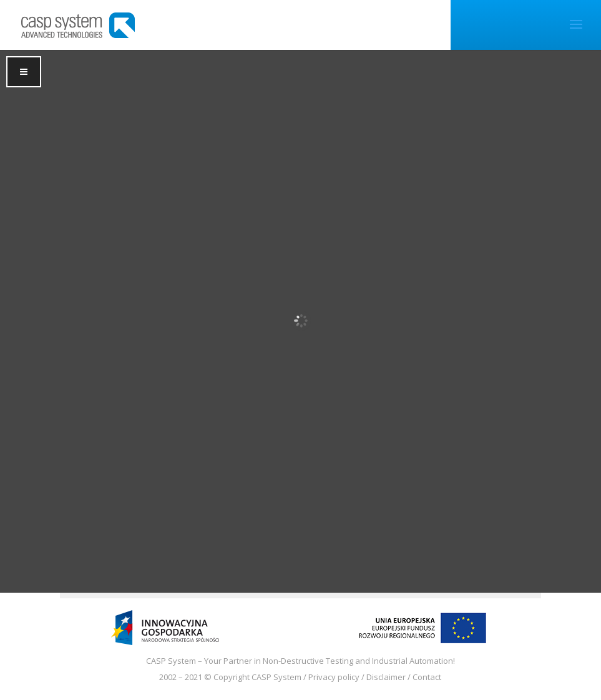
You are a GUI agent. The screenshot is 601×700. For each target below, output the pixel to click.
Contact (427, 677)
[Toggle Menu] (24, 72)
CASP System (276, 677)
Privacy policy (334, 677)
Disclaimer (386, 677)
